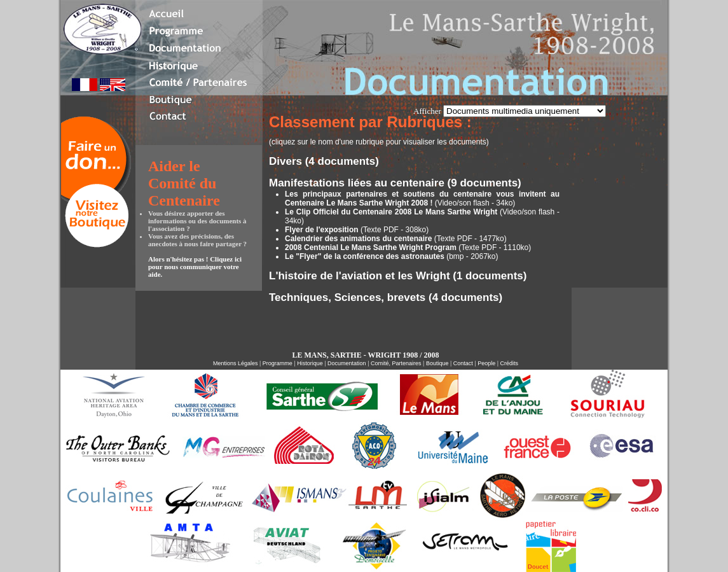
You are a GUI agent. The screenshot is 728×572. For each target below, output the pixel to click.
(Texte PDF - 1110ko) (408, 248)
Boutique (436, 363)
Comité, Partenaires (396, 363)
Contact (463, 363)
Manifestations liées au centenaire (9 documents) (395, 183)
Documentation (347, 363)
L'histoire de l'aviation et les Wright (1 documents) (398, 276)
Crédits (510, 363)
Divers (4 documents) (324, 161)
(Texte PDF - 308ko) (357, 230)
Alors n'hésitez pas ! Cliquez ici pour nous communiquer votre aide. (195, 267)
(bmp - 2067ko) (392, 256)
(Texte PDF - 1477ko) (396, 239)
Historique (310, 363)
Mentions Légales (236, 363)
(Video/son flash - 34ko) (422, 199)
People (486, 363)
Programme (278, 363)
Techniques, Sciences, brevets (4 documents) (386, 297)
